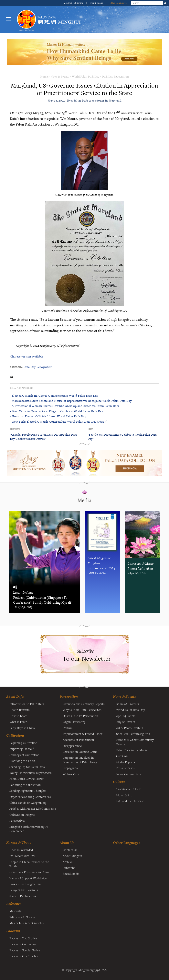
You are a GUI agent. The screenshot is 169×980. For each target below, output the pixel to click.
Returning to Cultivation (25, 785)
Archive (68, 862)
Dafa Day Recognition (115, 76)
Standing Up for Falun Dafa (27, 767)
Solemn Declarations (23, 896)
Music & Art (124, 795)
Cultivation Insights (22, 815)
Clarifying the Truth (22, 761)
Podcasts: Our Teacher (24, 956)
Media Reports (126, 762)
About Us (67, 843)
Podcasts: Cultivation (23, 944)
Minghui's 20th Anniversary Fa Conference (29, 829)
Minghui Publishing (74, 3)
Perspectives (17, 820)
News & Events (60, 76)
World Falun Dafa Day (86, 76)
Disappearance (72, 746)
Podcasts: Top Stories (23, 938)
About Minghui (72, 856)
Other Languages (118, 3)
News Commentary (129, 774)
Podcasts (13, 931)
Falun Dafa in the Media (132, 750)
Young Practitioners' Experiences (30, 773)
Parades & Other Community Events (135, 742)
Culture (119, 782)
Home (44, 76)
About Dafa (15, 696)
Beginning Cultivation (23, 743)
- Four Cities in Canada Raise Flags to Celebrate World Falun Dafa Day (57, 411)
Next (90, 429)
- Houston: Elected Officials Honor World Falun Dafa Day (48, 416)
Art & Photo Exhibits (130, 728)
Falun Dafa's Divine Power (26, 779)
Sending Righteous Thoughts (28, 791)
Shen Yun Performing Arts (133, 734)
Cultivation (15, 735)
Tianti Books (97, 3)
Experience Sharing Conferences (30, 797)
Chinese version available (27, 356)
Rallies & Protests (127, 704)
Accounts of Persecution (78, 740)
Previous (15, 429)
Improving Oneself (21, 749)
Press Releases (125, 768)
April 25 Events (126, 716)
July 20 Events (126, 722)
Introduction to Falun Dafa (27, 704)
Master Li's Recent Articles (27, 923)
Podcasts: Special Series (25, 950)
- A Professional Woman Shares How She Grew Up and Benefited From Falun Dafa (65, 406)
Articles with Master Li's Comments (33, 808)
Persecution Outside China (80, 752)
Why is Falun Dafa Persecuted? (83, 710)
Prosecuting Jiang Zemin (25, 884)
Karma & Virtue (19, 842)
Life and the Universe (130, 801)
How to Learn (18, 716)
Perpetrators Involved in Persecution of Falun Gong (80, 760)
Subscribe (69, 868)
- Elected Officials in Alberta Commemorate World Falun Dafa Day (54, 396)
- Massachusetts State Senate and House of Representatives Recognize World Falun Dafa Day (71, 401)
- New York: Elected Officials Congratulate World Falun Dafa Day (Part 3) (59, 422)
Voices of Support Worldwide (28, 878)
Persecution (69, 696)
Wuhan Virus (71, 774)
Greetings (122, 756)
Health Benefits (19, 710)
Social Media (71, 874)
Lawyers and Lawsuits (24, 890)
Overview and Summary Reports (84, 704)
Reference (14, 904)
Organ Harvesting (74, 722)
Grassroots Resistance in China (29, 872)
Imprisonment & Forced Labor (83, 734)
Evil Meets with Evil (22, 856)
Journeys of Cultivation (24, 755)
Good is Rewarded (21, 850)
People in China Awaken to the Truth (29, 864)
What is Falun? (19, 722)
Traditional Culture (129, 789)
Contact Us (70, 850)
